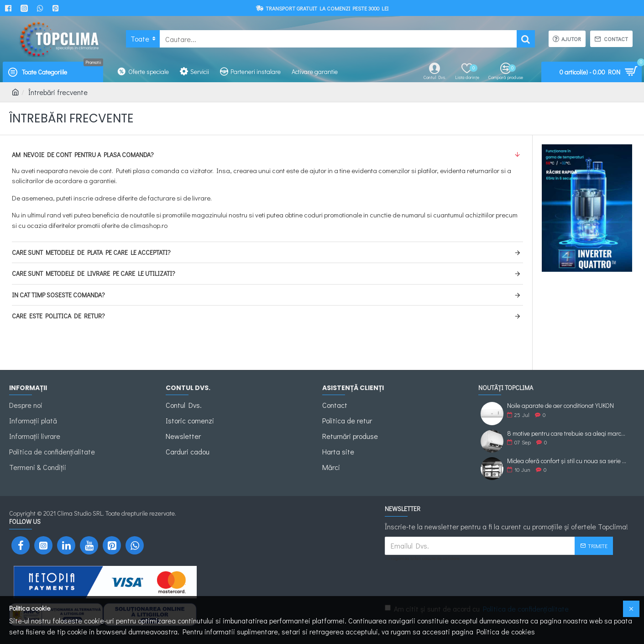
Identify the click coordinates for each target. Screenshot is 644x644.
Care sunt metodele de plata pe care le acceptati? (91, 252)
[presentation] (450, 581)
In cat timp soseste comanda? (58, 295)
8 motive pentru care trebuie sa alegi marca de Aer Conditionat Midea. (568, 433)
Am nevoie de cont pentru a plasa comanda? (83, 155)
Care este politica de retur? (58, 316)
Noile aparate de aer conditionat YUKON (560, 405)
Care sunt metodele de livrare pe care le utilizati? (94, 273)
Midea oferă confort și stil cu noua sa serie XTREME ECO (568, 461)
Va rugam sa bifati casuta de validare (422, 558)
